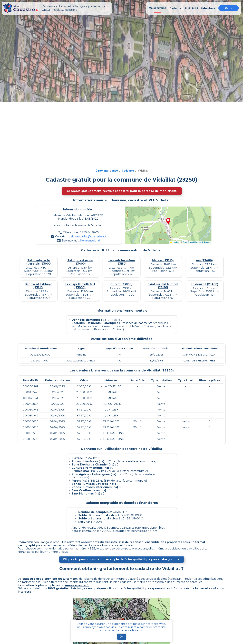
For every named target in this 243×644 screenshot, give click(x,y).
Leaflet (175, 242)
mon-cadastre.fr (77, 585)
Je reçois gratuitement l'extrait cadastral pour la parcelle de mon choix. (122, 191)
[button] (168, 221)
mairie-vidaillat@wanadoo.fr (87, 236)
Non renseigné (90, 241)
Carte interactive (107, 171)
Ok (121, 637)
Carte (229, 8)
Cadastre (128, 171)
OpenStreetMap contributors (197, 242)
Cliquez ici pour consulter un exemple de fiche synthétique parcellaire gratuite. (121, 559)
